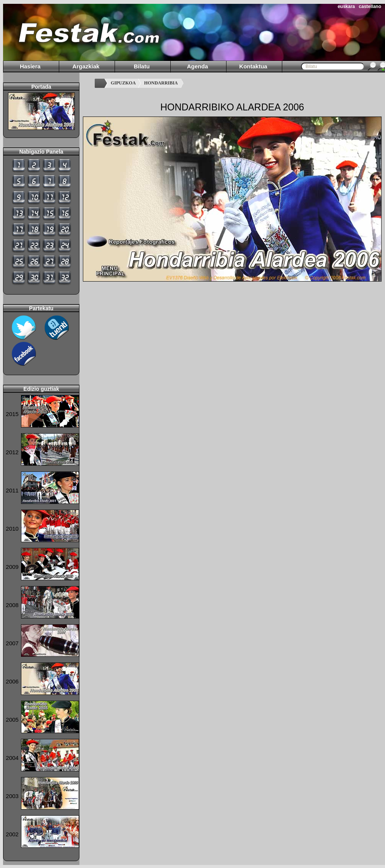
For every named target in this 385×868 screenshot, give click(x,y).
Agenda (197, 66)
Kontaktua (253, 66)
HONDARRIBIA (161, 83)
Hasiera (30, 66)
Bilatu (142, 66)
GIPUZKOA (123, 83)
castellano (370, 6)
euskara (346, 6)
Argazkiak (86, 66)
